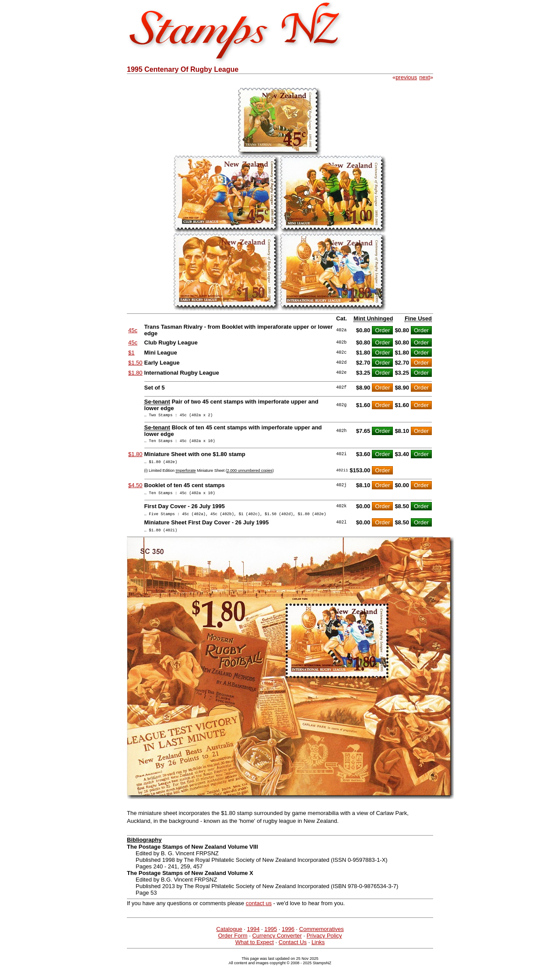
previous (406, 77)
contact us (259, 911)
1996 (288, 937)
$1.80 (135, 373)
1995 (271, 937)
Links (318, 950)
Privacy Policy (324, 943)
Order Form (233, 943)
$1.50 (135, 363)
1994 (253, 937)
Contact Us (293, 950)
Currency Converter (277, 943)
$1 (131, 353)
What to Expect (255, 950)
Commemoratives (322, 937)
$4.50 (135, 489)
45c (133, 330)
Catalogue (229, 937)
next (425, 77)
